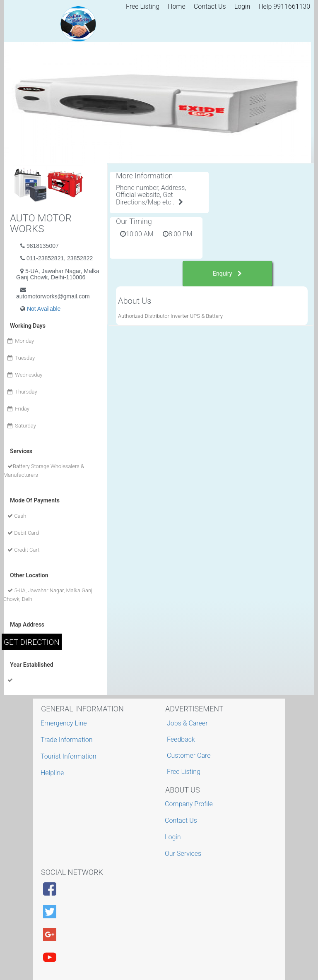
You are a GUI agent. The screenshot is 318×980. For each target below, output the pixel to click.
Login (242, 6)
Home (177, 6)
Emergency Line (65, 723)
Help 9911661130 (284, 6)
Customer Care (189, 755)
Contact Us (210, 6)
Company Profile (190, 804)
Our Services (184, 854)
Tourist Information (70, 756)
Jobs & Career (187, 723)
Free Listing (143, 6)
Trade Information (68, 740)
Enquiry (227, 274)
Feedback (181, 739)
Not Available (44, 309)
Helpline (53, 773)
